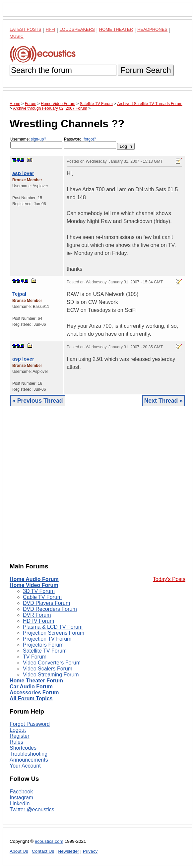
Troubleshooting (29, 754)
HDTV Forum (38, 621)
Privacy (90, 851)
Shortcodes (23, 748)
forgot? (90, 139)
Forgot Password (30, 724)
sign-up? (38, 139)
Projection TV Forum (47, 639)
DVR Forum (37, 615)
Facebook (21, 792)
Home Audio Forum (34, 579)
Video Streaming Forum (51, 675)
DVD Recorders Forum (50, 609)
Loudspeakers (77, 29)
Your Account (25, 766)
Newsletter (68, 851)
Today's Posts (169, 579)
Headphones (152, 29)
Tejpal (19, 294)
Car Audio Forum (31, 687)
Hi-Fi (51, 29)
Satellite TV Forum (45, 651)
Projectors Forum (43, 645)
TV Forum (35, 657)
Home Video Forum (34, 585)
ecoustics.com (49, 841)
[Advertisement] (97, 485)
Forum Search (146, 70)
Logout (18, 730)
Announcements (29, 760)
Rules (16, 742)
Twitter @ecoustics (32, 810)
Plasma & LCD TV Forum (53, 627)
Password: (90, 143)
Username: (36, 143)
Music (17, 36)
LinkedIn (20, 804)
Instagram (21, 798)
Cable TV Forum (42, 597)
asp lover (23, 173)
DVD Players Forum (46, 603)
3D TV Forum (39, 591)
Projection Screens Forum (54, 633)
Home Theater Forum (36, 681)
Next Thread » (163, 401)
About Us (19, 851)
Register (20, 736)
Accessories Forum (34, 693)
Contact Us (43, 851)
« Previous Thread (38, 401)
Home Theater (116, 29)
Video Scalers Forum (48, 669)
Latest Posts (26, 29)
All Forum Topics (31, 698)
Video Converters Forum (52, 663)
